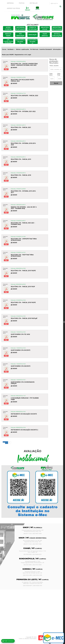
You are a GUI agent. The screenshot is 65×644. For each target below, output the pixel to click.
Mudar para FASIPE (8, 55)
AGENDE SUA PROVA (13, 8)
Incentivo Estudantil (46, 49)
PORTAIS (22, 3)
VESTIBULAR (34, 3)
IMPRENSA (10, 3)
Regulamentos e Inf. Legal (23, 55)
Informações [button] (57, 49)
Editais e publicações (23, 49)
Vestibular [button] (11, 49)
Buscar (56, 83)
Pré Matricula (34, 49)
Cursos (4, 49)
